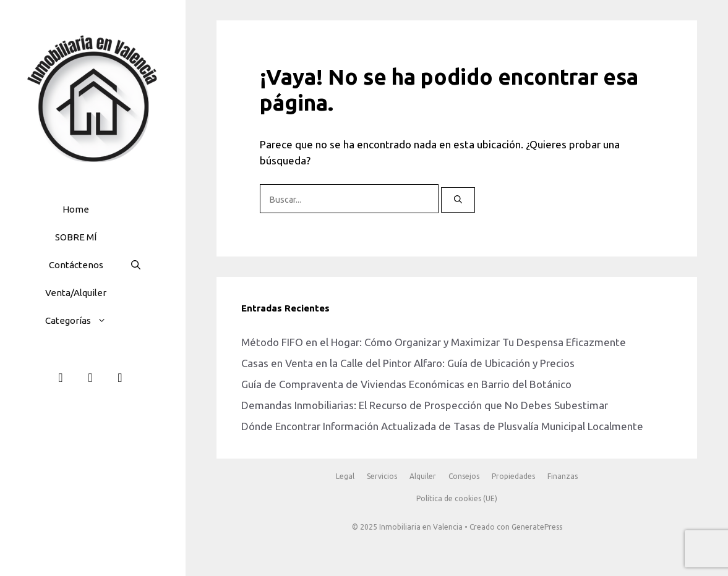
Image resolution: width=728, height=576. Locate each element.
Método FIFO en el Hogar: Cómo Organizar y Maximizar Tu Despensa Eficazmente (434, 342)
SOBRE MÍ (76, 237)
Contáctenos (76, 265)
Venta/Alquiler (76, 293)
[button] (105, 320)
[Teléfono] (120, 378)
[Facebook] (61, 378)
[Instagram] (90, 378)
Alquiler (423, 476)
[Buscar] (458, 200)
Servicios (382, 476)
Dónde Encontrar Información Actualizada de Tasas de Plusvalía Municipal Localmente (442, 426)
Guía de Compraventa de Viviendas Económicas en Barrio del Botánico (406, 384)
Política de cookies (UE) (457, 498)
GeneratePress (537, 527)
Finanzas (563, 476)
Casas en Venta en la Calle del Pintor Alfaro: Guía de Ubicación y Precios (408, 363)
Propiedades (513, 476)
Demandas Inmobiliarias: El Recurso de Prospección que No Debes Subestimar (425, 405)
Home (76, 209)
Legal (345, 476)
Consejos (464, 476)
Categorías (82, 320)
